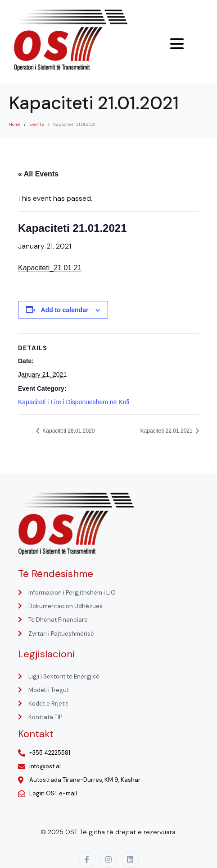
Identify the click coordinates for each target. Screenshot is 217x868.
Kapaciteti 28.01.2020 (68, 431)
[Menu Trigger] (177, 44)
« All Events (38, 174)
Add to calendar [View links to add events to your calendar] (65, 310)
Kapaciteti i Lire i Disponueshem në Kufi (74, 402)
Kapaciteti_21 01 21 (50, 268)
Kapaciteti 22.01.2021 (167, 431)
